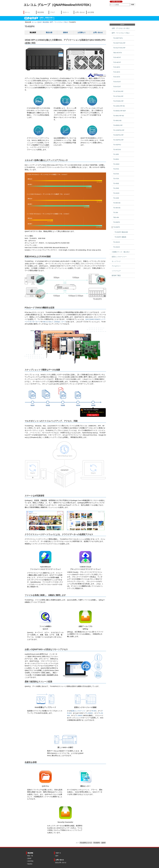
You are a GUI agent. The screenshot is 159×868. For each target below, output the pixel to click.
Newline (30, 864)
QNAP (39, 22)
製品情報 (41, 12)
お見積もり (82, 33)
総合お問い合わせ (61, 863)
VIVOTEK (30, 861)
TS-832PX (97, 843)
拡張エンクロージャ (78, 711)
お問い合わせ (116, 2)
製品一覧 (30, 856)
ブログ (52, 12)
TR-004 (94, 711)
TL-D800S (79, 715)
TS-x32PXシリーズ (86, 843)
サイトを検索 (110, 3)
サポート (66, 12)
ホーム (27, 12)
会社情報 (91, 12)
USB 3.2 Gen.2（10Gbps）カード (54, 322)
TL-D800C (89, 713)
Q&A (57, 856)
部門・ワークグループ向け (59, 22)
